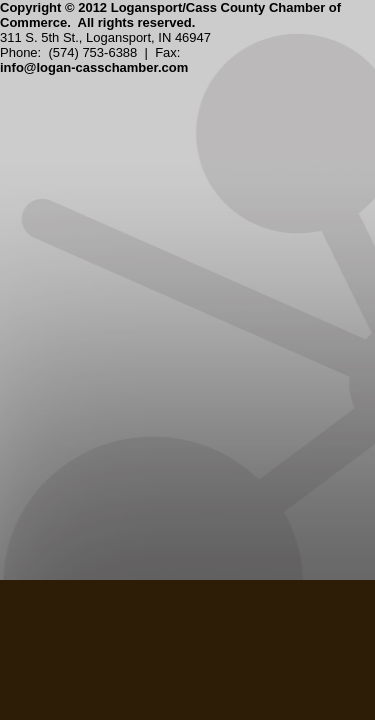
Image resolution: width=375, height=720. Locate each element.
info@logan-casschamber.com (94, 67)
